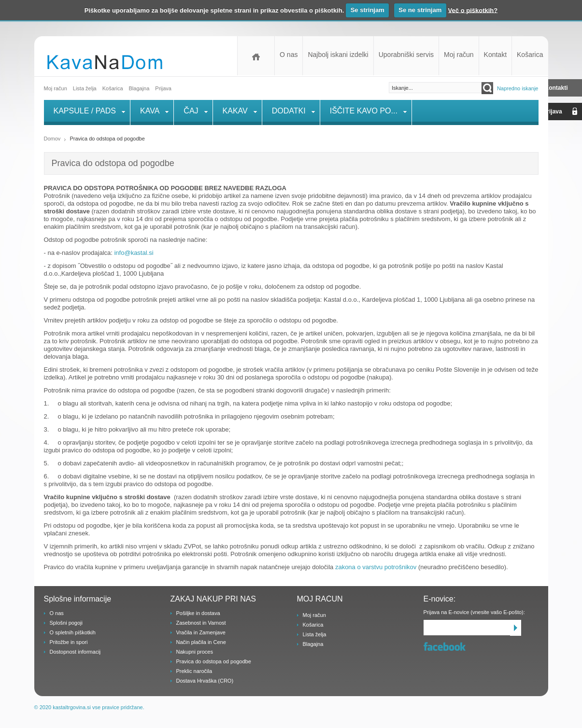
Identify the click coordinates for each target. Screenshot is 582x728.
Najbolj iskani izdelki (338, 55)
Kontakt (495, 55)
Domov (256, 56)
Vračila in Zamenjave (201, 632)
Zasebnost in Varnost (201, 623)
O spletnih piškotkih (73, 632)
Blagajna (313, 644)
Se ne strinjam (420, 10)
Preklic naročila (194, 671)
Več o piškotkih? (473, 10)
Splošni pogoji (66, 623)
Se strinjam (368, 10)
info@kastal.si (134, 253)
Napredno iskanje (518, 88)
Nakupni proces (195, 652)
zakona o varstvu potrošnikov (377, 567)
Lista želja (85, 88)
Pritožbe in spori (69, 642)
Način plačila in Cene (201, 642)
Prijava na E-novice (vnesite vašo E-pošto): (474, 612)
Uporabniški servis (406, 55)
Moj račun (459, 55)
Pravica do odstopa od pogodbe (214, 661)
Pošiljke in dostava (198, 613)
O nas (289, 55)
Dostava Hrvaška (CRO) (205, 681)
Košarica (530, 55)
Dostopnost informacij (75, 652)
